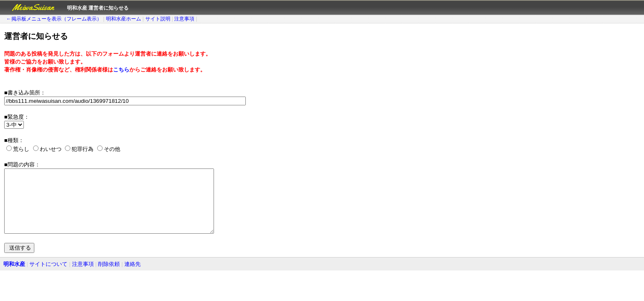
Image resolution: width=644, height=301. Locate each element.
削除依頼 (109, 277)
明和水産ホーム (124, 19)
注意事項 (184, 19)
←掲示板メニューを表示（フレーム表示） (54, 19)
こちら (121, 70)
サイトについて (48, 277)
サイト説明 (158, 19)
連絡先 (133, 277)
